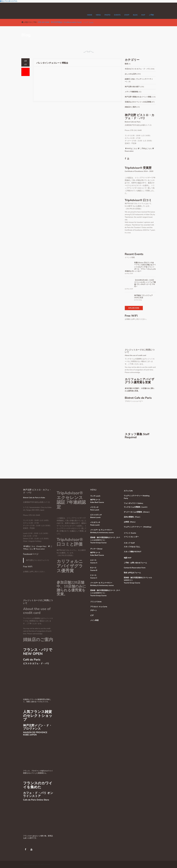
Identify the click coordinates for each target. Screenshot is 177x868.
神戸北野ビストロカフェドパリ (38, 560)
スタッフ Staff (129, 543)
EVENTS (117, 15)
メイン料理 (94, 620)
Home (90, 15)
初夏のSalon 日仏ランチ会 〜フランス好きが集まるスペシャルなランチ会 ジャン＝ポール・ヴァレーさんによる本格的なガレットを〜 (140, 267)
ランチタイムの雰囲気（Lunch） (136, 507)
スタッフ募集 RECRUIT (133, 552)
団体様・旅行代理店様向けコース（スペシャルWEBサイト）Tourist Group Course (105, 540)
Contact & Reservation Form (135, 568)
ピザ (92, 615)
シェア (86, 22)
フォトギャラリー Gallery (133, 503)
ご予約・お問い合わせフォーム (135, 563)
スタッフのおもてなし (132, 547)
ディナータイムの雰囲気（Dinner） (137, 512)
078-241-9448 (43, 22)
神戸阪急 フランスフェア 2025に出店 (144, 297)
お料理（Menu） (130, 522)
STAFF (127, 15)
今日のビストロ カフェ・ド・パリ (137, 69)
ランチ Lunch (95, 496)
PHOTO (107, 15)
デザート (94, 610)
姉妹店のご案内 (131, 107)
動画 (126, 64)
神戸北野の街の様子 (132, 87)
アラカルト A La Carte (99, 607)
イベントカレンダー (131, 537)
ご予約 (151, 15)
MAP (143, 15)
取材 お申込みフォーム (132, 573)
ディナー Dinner (96, 549)
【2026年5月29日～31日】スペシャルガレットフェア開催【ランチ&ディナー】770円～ (145, 283)
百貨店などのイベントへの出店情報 (138, 102)
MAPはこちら (131, 149)
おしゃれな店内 (131, 74)
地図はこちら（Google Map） (35, 546)
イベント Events (130, 533)
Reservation (39, 549)
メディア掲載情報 (131, 92)
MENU (98, 15)
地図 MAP (128, 558)
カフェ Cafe (128, 491)
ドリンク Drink (96, 602)
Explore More (134, 308)
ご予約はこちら (145, 149)
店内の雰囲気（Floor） (132, 517)
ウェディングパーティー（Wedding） (138, 527)
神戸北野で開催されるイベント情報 (138, 97)
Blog (135, 15)
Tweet (91, 22)
